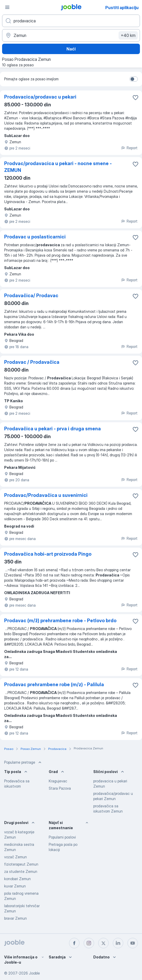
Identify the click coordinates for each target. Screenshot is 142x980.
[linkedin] (118, 943)
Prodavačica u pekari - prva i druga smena (53, 429)
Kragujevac (58, 781)
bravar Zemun (16, 918)
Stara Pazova (60, 788)
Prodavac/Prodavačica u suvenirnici (46, 495)
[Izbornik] (7, 7)
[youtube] (133, 943)
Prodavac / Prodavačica (32, 362)
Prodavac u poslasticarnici (35, 237)
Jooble (34, 973)
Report (129, 148)
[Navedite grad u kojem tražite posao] (71, 35)
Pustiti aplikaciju (122, 8)
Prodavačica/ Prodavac (31, 296)
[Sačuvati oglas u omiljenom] (135, 98)
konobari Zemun (17, 879)
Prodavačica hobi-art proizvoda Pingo (48, 554)
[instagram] (89, 943)
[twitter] (103, 943)
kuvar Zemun (15, 886)
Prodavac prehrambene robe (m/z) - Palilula (54, 684)
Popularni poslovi (62, 837)
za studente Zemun (21, 871)
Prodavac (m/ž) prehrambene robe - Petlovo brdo (60, 621)
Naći (71, 49)
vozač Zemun (16, 857)
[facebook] (74, 943)
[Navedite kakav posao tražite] (71, 21)
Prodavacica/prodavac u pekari (40, 97)
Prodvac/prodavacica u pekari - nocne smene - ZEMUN (58, 167)
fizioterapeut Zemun (21, 864)
